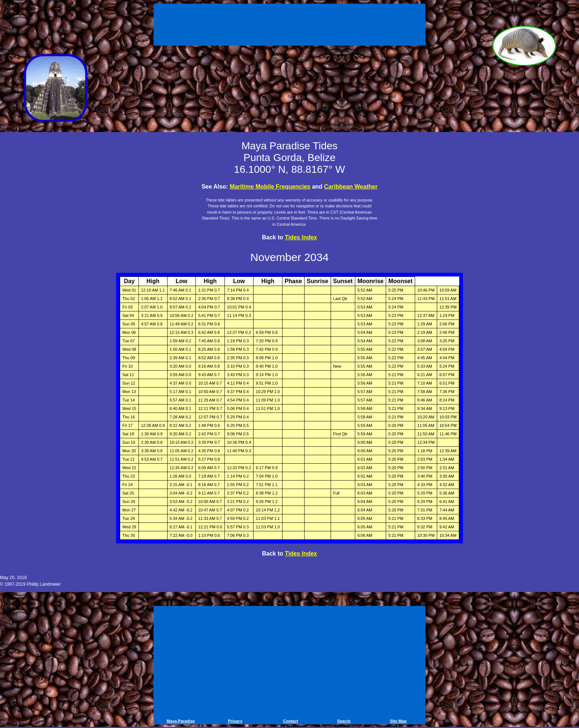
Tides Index (301, 237)
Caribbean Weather (351, 187)
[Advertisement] (289, 26)
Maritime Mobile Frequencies (270, 187)
